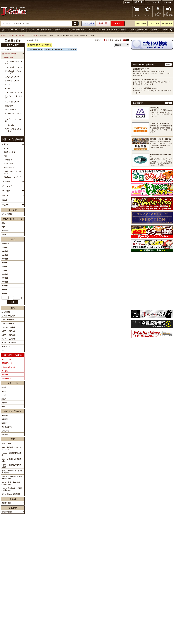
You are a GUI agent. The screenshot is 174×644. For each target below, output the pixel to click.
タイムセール (6, 359)
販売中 (4, 387)
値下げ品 (5, 371)
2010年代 (5, 289)
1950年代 (5, 266)
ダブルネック (8, 164)
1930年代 (5, 259)
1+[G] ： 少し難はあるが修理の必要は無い (12, 489)
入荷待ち (5, 403)
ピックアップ (7, 186)
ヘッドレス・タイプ (12, 102)
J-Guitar (14, 11)
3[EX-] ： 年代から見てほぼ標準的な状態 (12, 472)
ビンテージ (5, 231)
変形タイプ (9, 106)
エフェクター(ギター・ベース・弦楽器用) (44, 30)
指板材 (5, 200)
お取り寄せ (5, 431)
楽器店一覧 (138, 2)
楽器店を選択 (6, 503)
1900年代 (5, 247)
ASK (3, 350)
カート (137, 11)
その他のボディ (10, 125)
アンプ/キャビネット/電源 (75, 30)
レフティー (8, 148)
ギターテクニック (153, 2)
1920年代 (5, 255)
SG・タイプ (9, 85)
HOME (128, 2)
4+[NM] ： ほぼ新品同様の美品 (12, 454)
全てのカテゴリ (7, 49)
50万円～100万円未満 (9, 343)
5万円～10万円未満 (8, 327)
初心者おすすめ (7, 427)
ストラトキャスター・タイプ (14, 62)
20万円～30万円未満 (8, 335)
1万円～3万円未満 (8, 320)
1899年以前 (5, 243)
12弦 (5, 156)
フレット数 (6, 191)
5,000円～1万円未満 (8, 316)
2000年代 (5, 286)
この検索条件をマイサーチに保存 (39, 45)
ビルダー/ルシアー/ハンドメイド (13, 172)
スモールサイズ (9, 167)
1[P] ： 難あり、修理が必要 (11, 494)
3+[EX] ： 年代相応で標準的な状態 (11, 466)
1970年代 (5, 274)
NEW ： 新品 (6, 443)
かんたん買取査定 (158, 11)
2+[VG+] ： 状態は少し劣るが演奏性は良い (12, 478)
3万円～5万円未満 (8, 324)
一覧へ (168, 65)
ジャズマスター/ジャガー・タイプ (13, 72)
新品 (3, 223)
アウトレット (6, 378)
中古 (3, 227)
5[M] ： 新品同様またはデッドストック (11, 448)
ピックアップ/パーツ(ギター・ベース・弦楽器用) (108, 30)
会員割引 (5, 419)
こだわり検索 (88, 24)
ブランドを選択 (7, 214)
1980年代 (5, 278)
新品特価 (5, 375)
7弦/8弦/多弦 (8, 160)
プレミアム (5, 234)
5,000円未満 (6, 312)
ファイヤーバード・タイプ (14, 97)
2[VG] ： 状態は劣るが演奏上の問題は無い (12, 483)
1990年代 (5, 282)
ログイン (168, 11)
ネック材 (5, 205)
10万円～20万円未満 (8, 331)
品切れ (4, 406)
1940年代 (5, 263)
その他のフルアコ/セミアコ (13, 114)
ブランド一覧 (154, 24)
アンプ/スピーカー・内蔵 (13, 120)
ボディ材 (5, 195)
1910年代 (5, 251)
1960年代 (5, 270)
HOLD (4, 391)
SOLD (4, 395)
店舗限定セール (7, 363)
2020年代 (5, 293)
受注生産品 (5, 435)
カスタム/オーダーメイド (12, 177)
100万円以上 (6, 346)
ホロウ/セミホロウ (10, 152)
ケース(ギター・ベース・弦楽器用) (144, 30)
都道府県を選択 (7, 512)
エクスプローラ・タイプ (14, 92)
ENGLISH (168, 2)
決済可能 (5, 415)
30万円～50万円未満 (8, 339)
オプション (6, 144)
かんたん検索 (167, 24)
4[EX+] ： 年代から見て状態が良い (11, 460)
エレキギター (32, 36)
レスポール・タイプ (12, 81)
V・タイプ (9, 88)
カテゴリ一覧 (141, 24)
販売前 (4, 399)
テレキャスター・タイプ (14, 67)
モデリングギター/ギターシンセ (13, 130)
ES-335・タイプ (11, 110)
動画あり (5, 423)
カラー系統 (6, 181)
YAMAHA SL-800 (34, 50)
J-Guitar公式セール (8, 367)
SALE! (118, 24)
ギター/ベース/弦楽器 (16, 30)
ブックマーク (148, 11)
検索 (13, 302)
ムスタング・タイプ (12, 77)
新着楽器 (103, 24)
